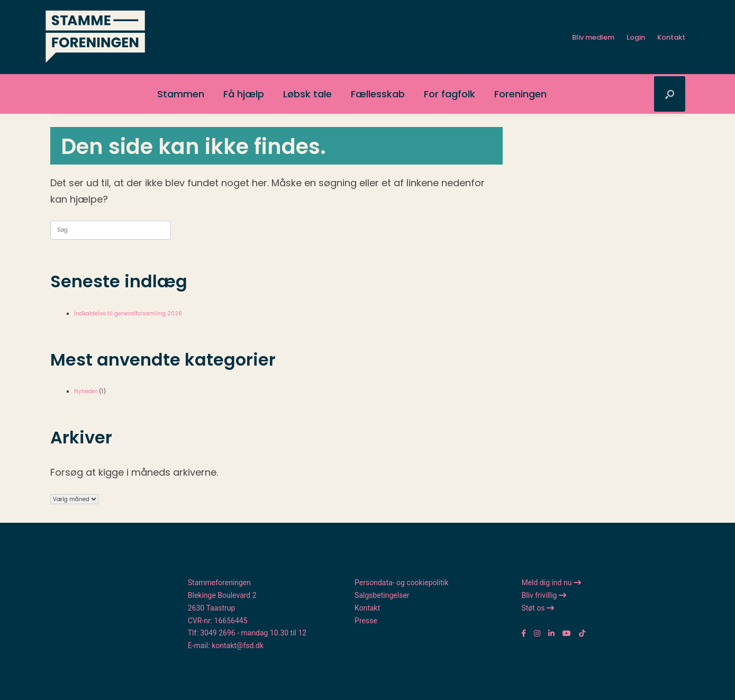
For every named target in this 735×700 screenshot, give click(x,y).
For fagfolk (450, 94)
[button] (670, 94)
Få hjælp (244, 94)
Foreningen (520, 94)
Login (636, 37)
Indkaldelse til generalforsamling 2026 (128, 313)
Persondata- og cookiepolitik (401, 583)
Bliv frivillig (544, 595)
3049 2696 (217, 633)
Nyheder (86, 391)
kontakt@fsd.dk (238, 646)
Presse (366, 621)
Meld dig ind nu (551, 583)
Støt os (538, 608)
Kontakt (671, 37)
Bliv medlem (593, 37)
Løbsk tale (307, 94)
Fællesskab (378, 94)
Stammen (181, 94)
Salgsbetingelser (382, 595)
